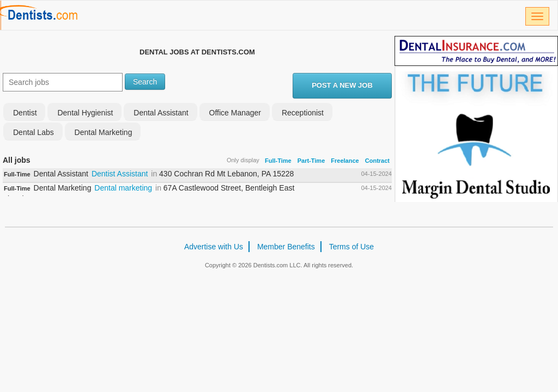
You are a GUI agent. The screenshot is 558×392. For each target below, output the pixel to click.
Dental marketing (123, 188)
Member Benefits (286, 247)
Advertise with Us (214, 247)
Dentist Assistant (120, 174)
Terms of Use (351, 247)
